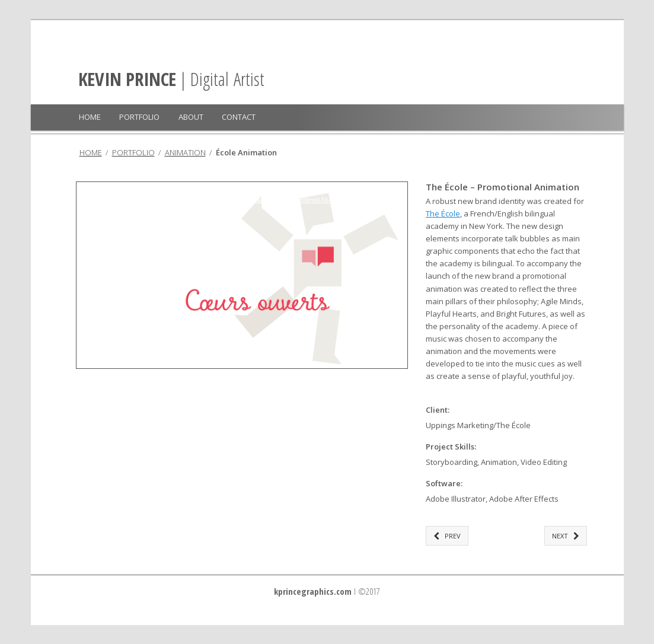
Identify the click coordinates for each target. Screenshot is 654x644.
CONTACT (239, 117)
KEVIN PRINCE (127, 79)
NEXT (566, 536)
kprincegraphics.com (313, 591)
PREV (447, 536)
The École (443, 213)
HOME (90, 117)
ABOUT (191, 117)
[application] (242, 275)
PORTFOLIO (139, 117)
